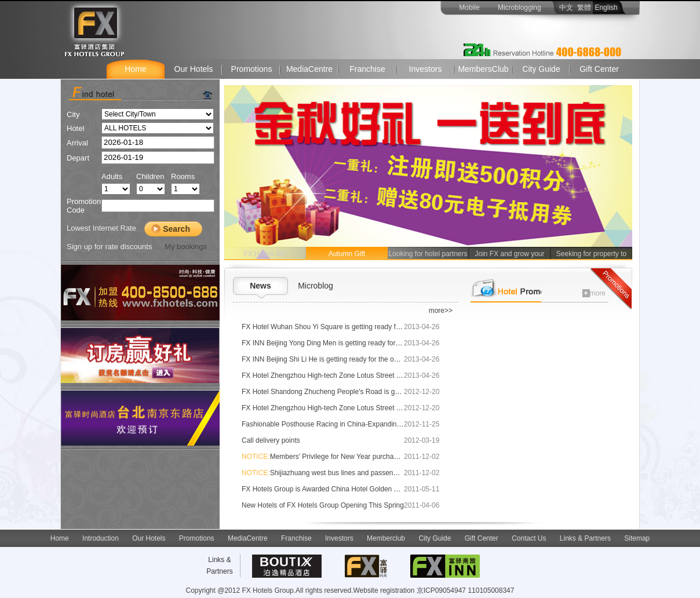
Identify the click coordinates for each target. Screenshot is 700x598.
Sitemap (637, 538)
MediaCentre (309, 69)
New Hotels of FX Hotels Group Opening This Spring (323, 505)
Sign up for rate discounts (109, 247)
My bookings (185, 247)
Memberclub (386, 538)
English (609, 8)
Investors (426, 69)
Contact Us (529, 538)
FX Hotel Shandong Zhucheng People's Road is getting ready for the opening (361, 392)
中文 (563, 8)
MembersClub (483, 69)
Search (176, 229)
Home (135, 69)
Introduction (101, 538)
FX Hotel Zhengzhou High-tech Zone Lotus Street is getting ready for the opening (367, 375)
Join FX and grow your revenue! (509, 255)
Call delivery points (271, 440)
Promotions (252, 69)
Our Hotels (194, 69)
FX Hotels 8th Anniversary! (265, 255)
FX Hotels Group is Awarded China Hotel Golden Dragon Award (340, 489)
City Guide (541, 69)
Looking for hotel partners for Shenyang (428, 255)
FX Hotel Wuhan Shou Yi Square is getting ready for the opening (341, 327)
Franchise (367, 69)
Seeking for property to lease (591, 255)
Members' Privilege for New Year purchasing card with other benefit (359, 457)
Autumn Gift (347, 254)
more (594, 293)
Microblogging (519, 8)
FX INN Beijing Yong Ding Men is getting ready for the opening (338, 343)
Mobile (469, 8)
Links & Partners (585, 538)
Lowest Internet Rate (101, 228)
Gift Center (599, 69)
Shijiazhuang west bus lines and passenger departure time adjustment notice (374, 473)
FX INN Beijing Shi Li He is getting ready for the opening (328, 359)
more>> (441, 311)
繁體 (584, 8)
